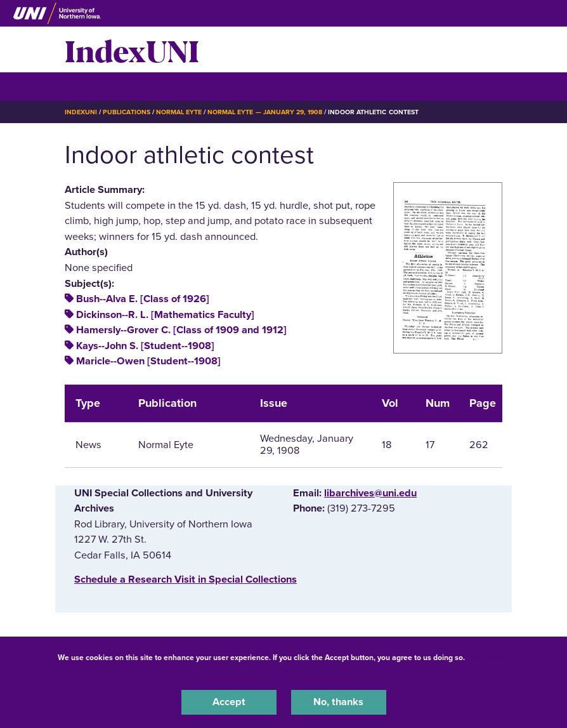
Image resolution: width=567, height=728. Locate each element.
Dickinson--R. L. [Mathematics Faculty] (165, 315)
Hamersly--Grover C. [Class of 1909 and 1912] (181, 330)
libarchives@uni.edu (370, 493)
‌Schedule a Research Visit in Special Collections (186, 579)
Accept (229, 702)
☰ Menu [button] (87, 86)
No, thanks (338, 702)
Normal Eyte (179, 112)
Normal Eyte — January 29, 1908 (265, 112)
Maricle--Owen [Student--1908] (148, 361)
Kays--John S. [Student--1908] (145, 346)
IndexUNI (132, 50)
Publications (126, 112)
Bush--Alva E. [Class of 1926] (143, 299)
